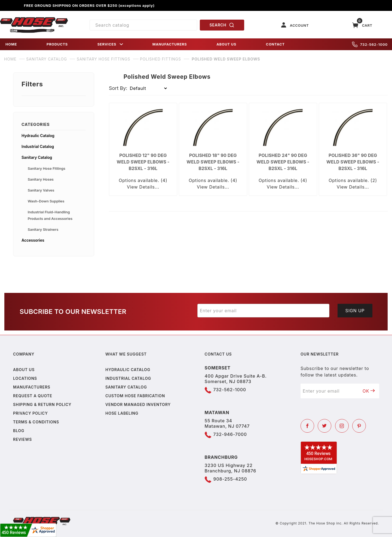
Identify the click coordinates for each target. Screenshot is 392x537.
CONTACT (275, 44)
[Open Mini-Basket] (362, 25)
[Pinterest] (359, 426)
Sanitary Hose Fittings (47, 168)
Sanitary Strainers (43, 229)
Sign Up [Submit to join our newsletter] (355, 311)
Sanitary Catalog (37, 157)
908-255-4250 (230, 479)
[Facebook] (307, 426)
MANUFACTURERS (170, 44)
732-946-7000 (230, 434)
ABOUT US (226, 44)
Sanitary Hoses (41, 179)
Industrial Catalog (38, 146)
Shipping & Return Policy (42, 404)
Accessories (33, 240)
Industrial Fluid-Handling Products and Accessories (50, 215)
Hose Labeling (122, 413)
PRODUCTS (57, 44)
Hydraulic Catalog (38, 136)
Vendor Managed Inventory (138, 404)
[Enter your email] (263, 311)
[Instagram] (342, 426)
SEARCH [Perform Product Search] (222, 25)
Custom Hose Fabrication (135, 396)
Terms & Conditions (36, 422)
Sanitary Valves (41, 190)
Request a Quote (33, 396)
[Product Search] (143, 25)
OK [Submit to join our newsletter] (369, 391)
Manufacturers (32, 387)
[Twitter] (324, 426)
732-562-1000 (370, 44)
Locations (25, 378)
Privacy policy (30, 413)
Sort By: (118, 88)
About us (24, 370)
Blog (19, 431)
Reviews (22, 439)
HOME (11, 44)
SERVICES (111, 44)
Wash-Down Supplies (46, 201)
